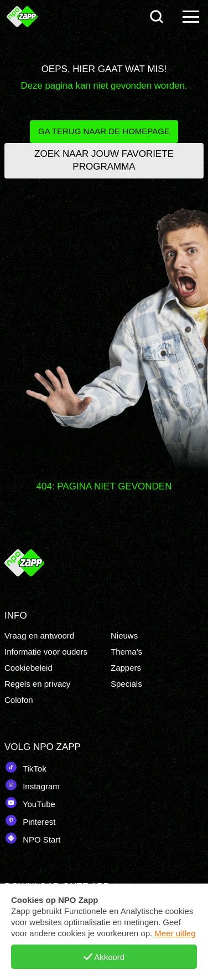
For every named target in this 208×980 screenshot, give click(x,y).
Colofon (19, 700)
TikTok (25, 767)
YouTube (30, 803)
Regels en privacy (37, 684)
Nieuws (124, 636)
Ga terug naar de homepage (104, 131)
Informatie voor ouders (46, 652)
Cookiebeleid (28, 668)
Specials (126, 684)
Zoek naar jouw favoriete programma (104, 160)
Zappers (126, 668)
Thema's (126, 652)
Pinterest (30, 820)
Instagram (32, 785)
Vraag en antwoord (39, 636)
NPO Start (33, 838)
